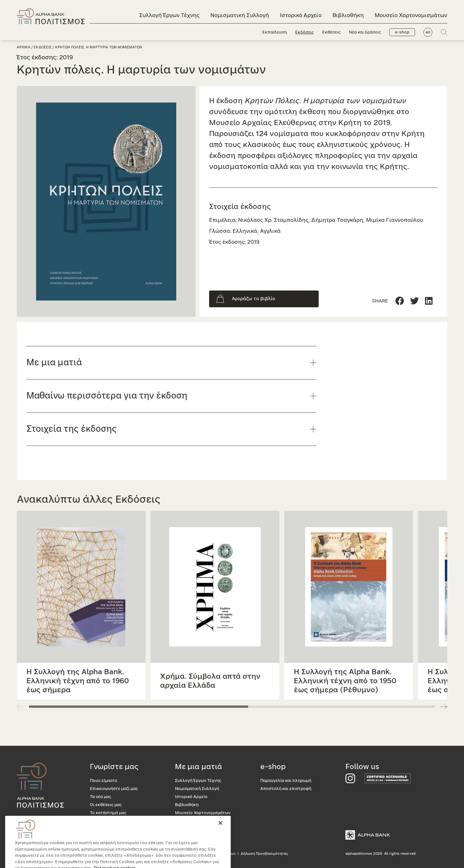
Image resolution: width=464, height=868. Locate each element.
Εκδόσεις (304, 32)
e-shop (402, 32)
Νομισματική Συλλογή (240, 15)
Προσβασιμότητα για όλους (117, 821)
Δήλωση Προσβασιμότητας (264, 854)
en (428, 32)
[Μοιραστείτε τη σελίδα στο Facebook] (400, 301)
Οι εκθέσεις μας (106, 805)
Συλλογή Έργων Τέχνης (169, 15)
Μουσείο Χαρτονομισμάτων (411, 15)
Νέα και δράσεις (365, 32)
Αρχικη (24, 47)
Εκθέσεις (331, 32)
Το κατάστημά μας (108, 813)
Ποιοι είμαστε (104, 781)
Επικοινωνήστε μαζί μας (114, 789)
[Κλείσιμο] (220, 835)
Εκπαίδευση (275, 32)
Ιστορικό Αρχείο (301, 15)
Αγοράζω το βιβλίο (253, 299)
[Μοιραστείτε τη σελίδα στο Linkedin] (415, 301)
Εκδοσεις (43, 47)
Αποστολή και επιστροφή (286, 789)
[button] (444, 707)
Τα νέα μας (101, 797)
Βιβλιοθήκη (348, 15)
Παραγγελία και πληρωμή (286, 781)
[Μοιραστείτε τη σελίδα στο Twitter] (429, 301)
